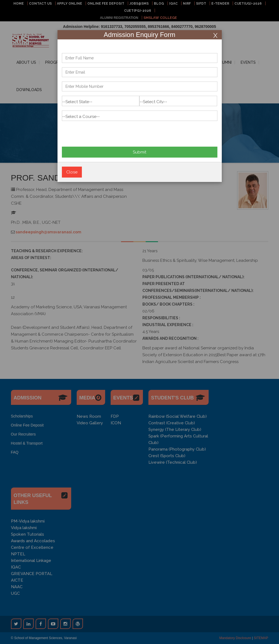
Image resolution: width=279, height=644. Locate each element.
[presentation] (103, 132)
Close (72, 172)
